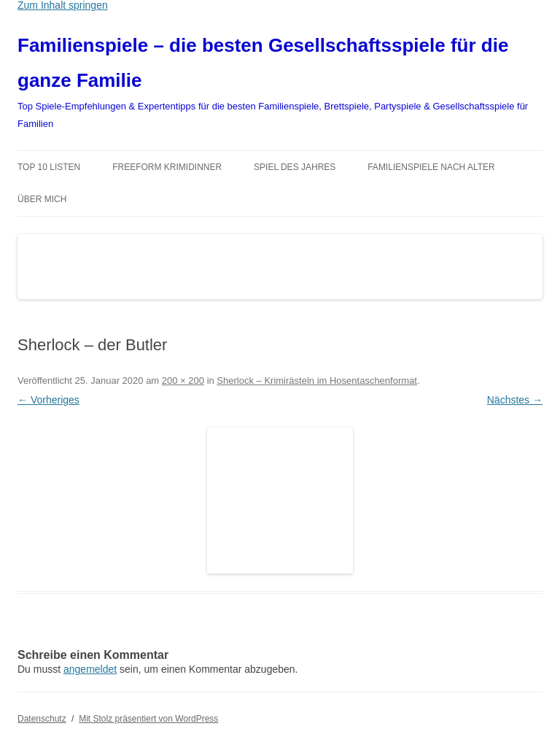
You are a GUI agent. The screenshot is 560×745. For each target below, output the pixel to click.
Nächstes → (515, 400)
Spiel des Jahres (295, 167)
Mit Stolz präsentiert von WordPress (148, 719)
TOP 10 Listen (49, 167)
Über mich (42, 199)
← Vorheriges (48, 400)
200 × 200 (183, 381)
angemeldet (90, 669)
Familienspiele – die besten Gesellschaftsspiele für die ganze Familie (263, 63)
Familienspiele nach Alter (431, 167)
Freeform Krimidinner (167, 167)
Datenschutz (42, 719)
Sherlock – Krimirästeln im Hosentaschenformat (317, 381)
